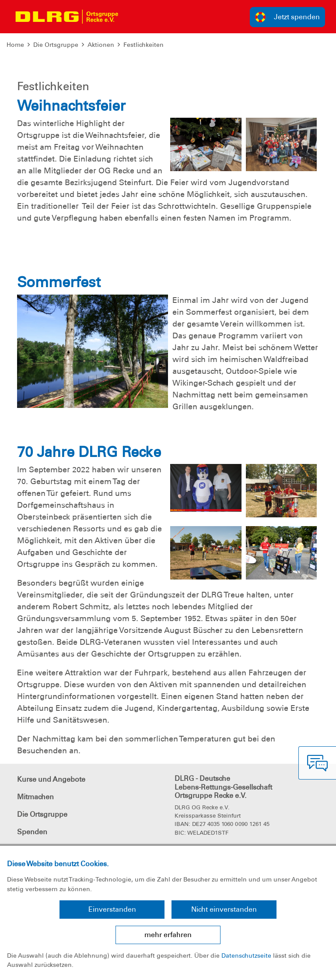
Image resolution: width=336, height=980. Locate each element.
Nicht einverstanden (224, 909)
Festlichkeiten (143, 45)
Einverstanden (112, 909)
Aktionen (101, 45)
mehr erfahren (168, 935)
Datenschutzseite (246, 955)
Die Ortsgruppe (56, 45)
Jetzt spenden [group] (287, 17)
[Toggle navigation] (134, 17)
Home (15, 45)
